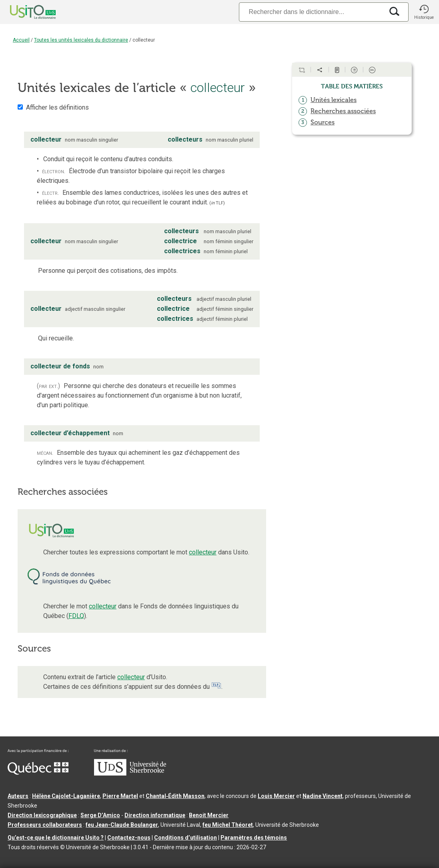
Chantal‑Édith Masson (175, 796)
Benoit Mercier (209, 815)
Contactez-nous (129, 838)
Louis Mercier (276, 796)
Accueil (21, 40)
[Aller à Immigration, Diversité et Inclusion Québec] (38, 773)
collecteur (203, 552)
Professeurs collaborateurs (45, 825)
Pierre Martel (120, 796)
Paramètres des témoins (254, 838)
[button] (424, 12)
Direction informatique (155, 815)
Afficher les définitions (57, 107)
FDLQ (76, 616)
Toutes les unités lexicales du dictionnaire (81, 40)
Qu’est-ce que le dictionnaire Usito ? (56, 838)
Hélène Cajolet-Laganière (66, 796)
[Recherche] (311, 12)
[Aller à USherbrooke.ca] (130, 774)
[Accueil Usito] (24, 12)
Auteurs (18, 796)
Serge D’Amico (100, 815)
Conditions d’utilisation (185, 838)
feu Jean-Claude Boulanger (122, 825)
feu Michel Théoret (228, 825)
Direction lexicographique (42, 815)
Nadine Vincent (323, 796)
